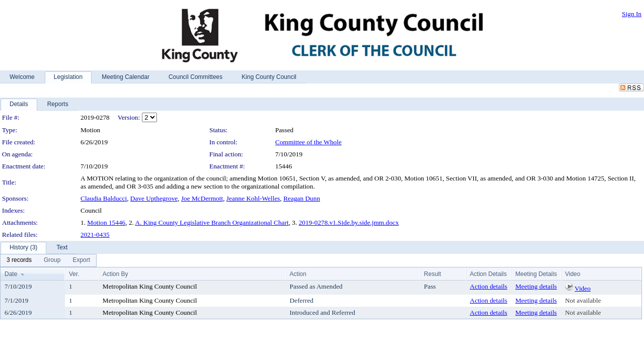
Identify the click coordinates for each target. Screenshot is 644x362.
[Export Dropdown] (81, 260)
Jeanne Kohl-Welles (253, 198)
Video (583, 288)
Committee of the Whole (308, 142)
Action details (489, 286)
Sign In (632, 14)
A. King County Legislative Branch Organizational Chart (212, 222)
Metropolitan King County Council (150, 286)
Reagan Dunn (302, 198)
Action (298, 274)
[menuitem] (19, 260)
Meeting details (536, 286)
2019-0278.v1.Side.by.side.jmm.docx (349, 222)
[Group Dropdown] (52, 260)
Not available (583, 300)
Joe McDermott (202, 198)
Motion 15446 (106, 222)
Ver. (74, 274)
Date (11, 274)
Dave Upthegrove (154, 198)
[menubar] (48, 260)
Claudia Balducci (104, 198)
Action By (115, 274)
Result (433, 274)
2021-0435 (95, 235)
